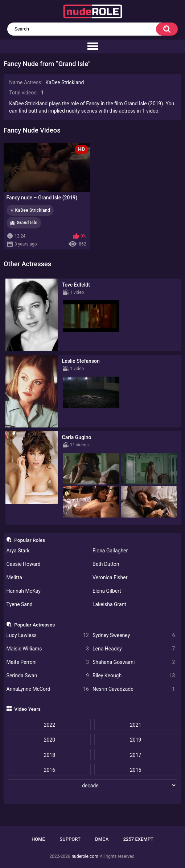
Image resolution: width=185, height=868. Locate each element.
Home (38, 839)
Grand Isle (27, 223)
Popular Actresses (34, 625)
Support (70, 839)
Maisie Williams (48, 649)
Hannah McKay (24, 591)
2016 (50, 770)
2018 (50, 755)
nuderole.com (85, 856)
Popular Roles (30, 540)
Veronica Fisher (110, 577)
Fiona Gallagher (110, 551)
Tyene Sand (20, 604)
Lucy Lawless (48, 635)
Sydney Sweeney (134, 635)
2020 (50, 740)
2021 (135, 725)
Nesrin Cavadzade (134, 689)
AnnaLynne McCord (48, 689)
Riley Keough (134, 676)
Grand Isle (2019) (143, 104)
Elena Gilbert (107, 591)
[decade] (92, 785)
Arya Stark (18, 551)
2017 (135, 755)
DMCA (102, 839)
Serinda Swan (48, 676)
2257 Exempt (138, 839)
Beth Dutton (106, 564)
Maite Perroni (48, 662)
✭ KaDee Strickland (30, 210)
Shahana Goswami (134, 662)
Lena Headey (134, 649)
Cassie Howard (24, 564)
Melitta (14, 577)
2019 (135, 740)
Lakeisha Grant (109, 604)
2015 (135, 770)
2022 (50, 725)
